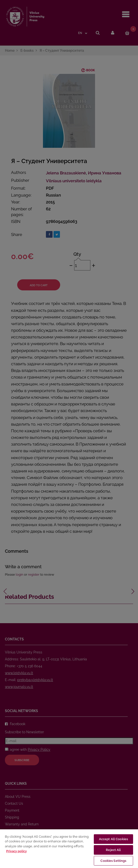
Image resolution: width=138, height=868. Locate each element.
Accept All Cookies (113, 839)
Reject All (113, 850)
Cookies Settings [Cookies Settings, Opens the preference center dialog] (113, 861)
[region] (69, 848)
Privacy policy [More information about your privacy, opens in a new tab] (16, 851)
